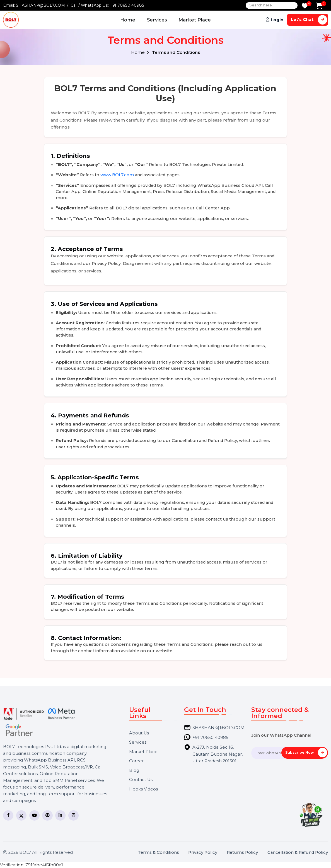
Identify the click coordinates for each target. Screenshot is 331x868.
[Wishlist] (305, 6)
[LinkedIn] (60, 815)
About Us (139, 733)
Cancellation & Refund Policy (298, 853)
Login (277, 20)
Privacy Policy (203, 853)
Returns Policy (242, 853)
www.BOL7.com (117, 175)
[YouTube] (34, 815)
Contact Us (141, 780)
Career (136, 761)
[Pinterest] (47, 815)
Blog (134, 771)
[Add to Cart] (319, 6)
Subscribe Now (306, 752)
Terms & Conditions (158, 853)
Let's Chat (309, 20)
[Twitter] (21, 815)
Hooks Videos (143, 789)
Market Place (195, 20)
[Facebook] (8, 815)
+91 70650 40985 (127, 5)
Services (157, 20)
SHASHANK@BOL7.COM (40, 5)
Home (128, 20)
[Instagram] (73, 815)
